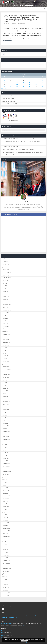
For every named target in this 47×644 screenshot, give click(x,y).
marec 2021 (5, 423)
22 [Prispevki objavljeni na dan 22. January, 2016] (30, 85)
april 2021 (5, 421)
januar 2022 (6, 396)
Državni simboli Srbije (8, 98)
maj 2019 (5, 482)
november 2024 (7, 305)
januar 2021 (5, 429)
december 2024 (6, 302)
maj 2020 (5, 450)
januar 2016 (5, 590)
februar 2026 (6, 264)
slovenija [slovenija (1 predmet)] (21, 615)
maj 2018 (5, 515)
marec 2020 (6, 456)
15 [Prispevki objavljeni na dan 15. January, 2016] (30, 83)
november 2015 (6, 596)
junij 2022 (5, 383)
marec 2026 (6, 262)
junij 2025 (5, 286)
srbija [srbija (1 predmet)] (26, 615)
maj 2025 (5, 289)
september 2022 (7, 375)
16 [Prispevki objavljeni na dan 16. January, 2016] (36, 83)
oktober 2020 (6, 437)
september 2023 (7, 342)
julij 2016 (5, 574)
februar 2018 (6, 523)
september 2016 (7, 569)
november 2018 (6, 499)
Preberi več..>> (7, 40)
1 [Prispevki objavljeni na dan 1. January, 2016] (30, 79)
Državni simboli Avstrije (9, 101)
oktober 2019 (6, 469)
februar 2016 (6, 587)
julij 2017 (5, 542)
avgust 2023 (6, 345)
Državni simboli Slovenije (9, 96)
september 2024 (7, 310)
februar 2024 (6, 329)
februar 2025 (6, 297)
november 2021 (6, 402)
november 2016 (6, 563)
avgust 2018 (6, 507)
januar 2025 (6, 299)
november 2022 (7, 369)
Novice (14, 23)
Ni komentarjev (22, 23)
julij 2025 (5, 283)
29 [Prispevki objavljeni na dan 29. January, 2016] (30, 87)
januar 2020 (6, 461)
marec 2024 (6, 326)
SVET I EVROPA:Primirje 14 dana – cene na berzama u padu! (18, 149)
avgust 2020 (6, 442)
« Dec (2, 88)
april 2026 (5, 259)
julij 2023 (5, 348)
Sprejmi (24, 641)
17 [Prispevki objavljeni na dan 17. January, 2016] (43, 83)
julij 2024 (5, 315)
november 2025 (7, 272)
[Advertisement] (24, 65)
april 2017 (5, 550)
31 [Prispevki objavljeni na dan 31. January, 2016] (43, 87)
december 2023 (6, 334)
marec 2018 (5, 520)
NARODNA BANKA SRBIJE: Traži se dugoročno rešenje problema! (20, 139)
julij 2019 (5, 477)
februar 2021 (6, 426)
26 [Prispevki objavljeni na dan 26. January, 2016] (11, 87)
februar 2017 (6, 555)
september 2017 (7, 536)
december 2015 (6, 593)
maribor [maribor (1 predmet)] (7, 615)
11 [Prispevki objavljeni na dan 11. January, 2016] (4, 83)
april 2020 (5, 453)
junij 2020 (5, 447)
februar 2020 (6, 458)
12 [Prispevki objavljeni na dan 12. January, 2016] (11, 83)
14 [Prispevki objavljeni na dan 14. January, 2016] (23, 83)
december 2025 (6, 270)
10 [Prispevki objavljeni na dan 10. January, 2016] (43, 81)
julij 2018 (5, 509)
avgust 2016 (6, 571)
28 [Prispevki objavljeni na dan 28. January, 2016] (23, 87)
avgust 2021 (6, 410)
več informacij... (40, 639)
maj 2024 (5, 321)
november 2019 (6, 466)
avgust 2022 (6, 377)
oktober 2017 (6, 534)
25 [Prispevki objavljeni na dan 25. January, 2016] (4, 87)
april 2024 (5, 324)
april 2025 (5, 291)
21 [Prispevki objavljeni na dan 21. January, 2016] (23, 85)
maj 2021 (5, 418)
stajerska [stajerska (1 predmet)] (31, 615)
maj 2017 (5, 547)
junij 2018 (5, 512)
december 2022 (6, 367)
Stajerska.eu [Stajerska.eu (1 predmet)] (37, 615)
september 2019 (7, 472)
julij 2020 (5, 445)
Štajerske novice (29, 643)
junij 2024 (5, 318)
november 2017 (6, 531)
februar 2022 (6, 394)
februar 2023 (6, 361)
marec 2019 (5, 488)
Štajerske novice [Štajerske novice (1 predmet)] (12, 617)
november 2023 (7, 337)
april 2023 (5, 356)
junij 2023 (5, 350)
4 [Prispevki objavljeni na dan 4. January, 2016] (4, 81)
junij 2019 (5, 480)
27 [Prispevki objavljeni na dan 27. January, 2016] (17, 87)
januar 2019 (5, 493)
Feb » (6, 88)
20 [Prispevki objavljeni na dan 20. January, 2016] (17, 85)
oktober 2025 (6, 275)
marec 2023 (6, 359)
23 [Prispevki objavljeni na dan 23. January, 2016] (36, 85)
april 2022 (5, 388)
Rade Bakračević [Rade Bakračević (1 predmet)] (14, 615)
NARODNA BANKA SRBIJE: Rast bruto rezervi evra (16, 147)
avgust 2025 (6, 280)
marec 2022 (6, 391)
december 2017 (6, 528)
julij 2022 (5, 380)
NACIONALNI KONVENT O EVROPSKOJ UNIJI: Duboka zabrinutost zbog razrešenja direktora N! (22, 143)
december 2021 (6, 399)
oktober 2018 (6, 501)
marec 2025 (6, 294)
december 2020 (6, 431)
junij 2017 (5, 544)
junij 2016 (5, 577)
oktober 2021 (6, 404)
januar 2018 (5, 526)
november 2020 (7, 434)
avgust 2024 (6, 313)
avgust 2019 (6, 474)
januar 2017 (5, 558)
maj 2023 (5, 353)
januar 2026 (6, 267)
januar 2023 (6, 364)
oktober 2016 (6, 566)
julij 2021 (5, 412)
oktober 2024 (6, 307)
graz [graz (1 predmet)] (3, 615)
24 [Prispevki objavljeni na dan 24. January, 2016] (43, 85)
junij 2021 (5, 415)
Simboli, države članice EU (10, 104)
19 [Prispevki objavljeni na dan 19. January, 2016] (11, 85)
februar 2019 (6, 491)
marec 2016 (5, 585)
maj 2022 (5, 386)
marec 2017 (5, 552)
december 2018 (6, 496)
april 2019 (5, 485)
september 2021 (7, 407)
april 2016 (5, 582)
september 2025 (7, 278)
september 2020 (7, 439)
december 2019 (6, 464)
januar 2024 (6, 332)
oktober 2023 (6, 340)
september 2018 (7, 504)
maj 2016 (5, 579)
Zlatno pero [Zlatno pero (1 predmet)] (5, 617)
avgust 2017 (6, 539)
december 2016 (6, 561)
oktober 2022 (6, 372)
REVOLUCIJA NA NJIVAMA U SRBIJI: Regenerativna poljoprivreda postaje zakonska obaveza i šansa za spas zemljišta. (23, 153)
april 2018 (5, 517)
